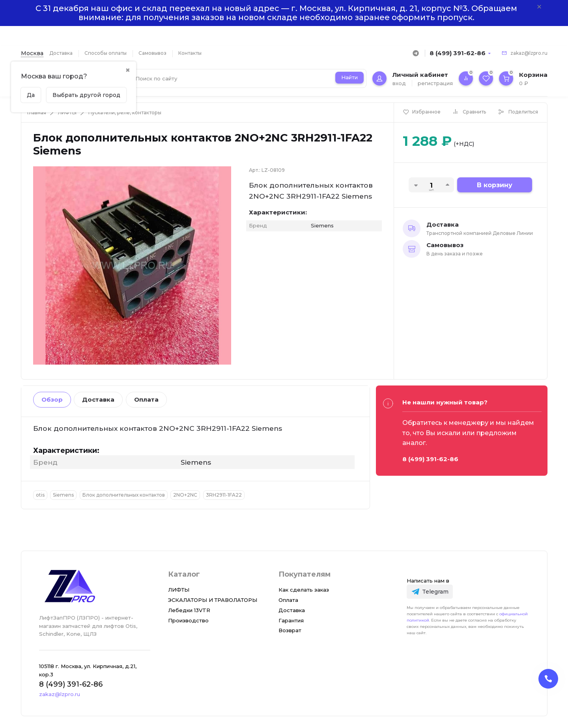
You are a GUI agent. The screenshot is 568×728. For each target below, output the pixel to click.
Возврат (290, 630)
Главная (37, 113)
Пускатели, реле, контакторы (125, 113)
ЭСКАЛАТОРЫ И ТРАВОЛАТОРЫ (213, 600)
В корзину (495, 185)
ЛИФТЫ (67, 113)
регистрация (435, 83)
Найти (349, 77)
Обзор (52, 399)
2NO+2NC (185, 495)
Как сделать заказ (304, 590)
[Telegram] (430, 591)
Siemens (63, 495)
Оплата (146, 399)
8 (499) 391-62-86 (458, 53)
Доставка (61, 53)
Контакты (190, 53)
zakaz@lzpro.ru (529, 53)
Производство (188, 620)
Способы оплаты (106, 53)
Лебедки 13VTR (189, 610)
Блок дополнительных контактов (124, 495)
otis (40, 495)
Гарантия (291, 620)
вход (399, 83)
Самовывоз (152, 53)
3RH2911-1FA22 (224, 495)
